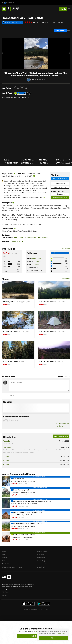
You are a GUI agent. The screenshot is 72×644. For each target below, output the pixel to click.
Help (4, 555)
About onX (5, 592)
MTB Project (40, 555)
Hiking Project (41, 558)
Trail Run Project (42, 561)
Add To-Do (18, 97)
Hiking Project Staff (39, 79)
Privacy (46, 609)
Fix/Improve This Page (60, 198)
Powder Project (41, 564)
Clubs (4, 561)
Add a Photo (66, 279)
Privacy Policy (61, 634)
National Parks (41, 567)
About (4, 552)
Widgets (5, 558)
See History (60, 426)
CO (48, 22)
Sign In (63, 9)
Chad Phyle (7, 447)
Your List (26, 97)
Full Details (66, 248)
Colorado (38, 262)
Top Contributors (7, 564)
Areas (42, 22)
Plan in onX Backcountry (60, 178)
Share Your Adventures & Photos (12, 567)
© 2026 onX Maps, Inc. (31, 609)
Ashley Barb (7, 441)
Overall (36, 264)
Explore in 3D (60, 30)
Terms (40, 609)
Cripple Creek (59, 22)
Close (53, 638)
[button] (4, 54)
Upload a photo (60, 194)
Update (62, 424)
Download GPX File (60, 187)
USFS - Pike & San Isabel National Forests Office (30, 237)
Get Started (36, 636)
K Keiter (6, 456)
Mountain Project (42, 552)
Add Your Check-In (61, 436)
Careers (5, 595)
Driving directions (60, 184)
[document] (53, 635)
